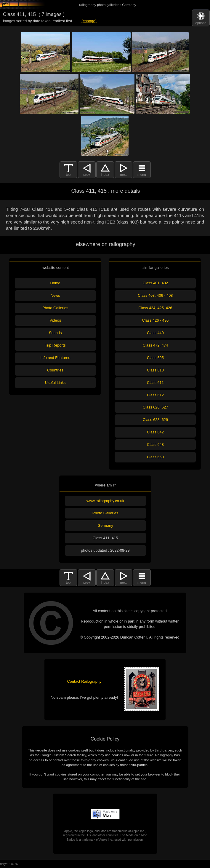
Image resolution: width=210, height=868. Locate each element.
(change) (89, 21)
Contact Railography (84, 681)
